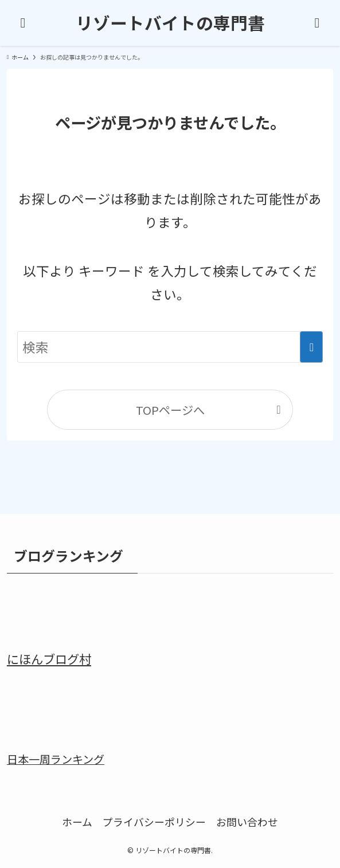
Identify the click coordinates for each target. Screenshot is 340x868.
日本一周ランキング (56, 759)
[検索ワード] (170, 347)
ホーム (77, 822)
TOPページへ (170, 410)
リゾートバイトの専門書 (170, 23)
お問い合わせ (247, 822)
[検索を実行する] (311, 347)
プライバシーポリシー (154, 822)
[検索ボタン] (317, 23)
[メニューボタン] (23, 23)
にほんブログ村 (49, 659)
